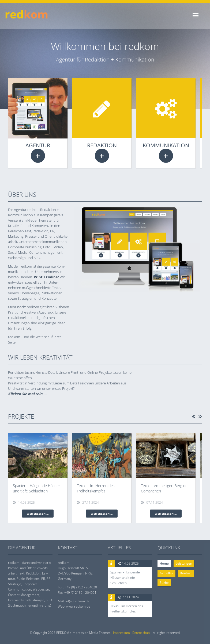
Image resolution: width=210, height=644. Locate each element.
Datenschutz (141, 633)
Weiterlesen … (38, 156)
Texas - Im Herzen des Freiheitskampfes (127, 609)
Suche (164, 583)
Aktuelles (166, 573)
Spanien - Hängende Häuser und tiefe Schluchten (125, 578)
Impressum (121, 633)
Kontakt (186, 573)
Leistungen (184, 563)
